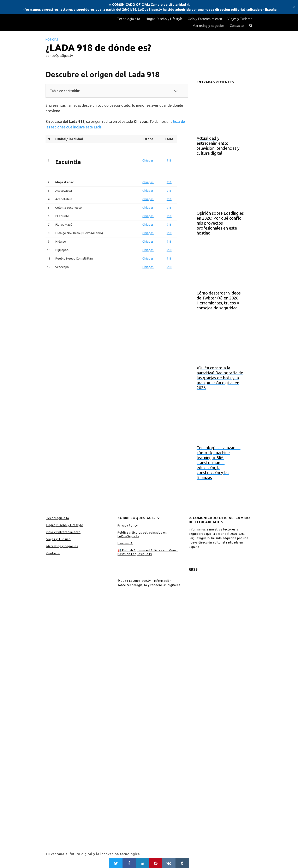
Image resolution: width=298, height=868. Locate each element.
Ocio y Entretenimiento (205, 19)
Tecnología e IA (129, 19)
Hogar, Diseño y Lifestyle (164, 19)
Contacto (237, 26)
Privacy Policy (128, 526)
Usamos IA (125, 543)
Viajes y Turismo (240, 19)
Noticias (52, 40)
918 (169, 160)
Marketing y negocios (208, 26)
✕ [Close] (294, 7)
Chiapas (148, 160)
